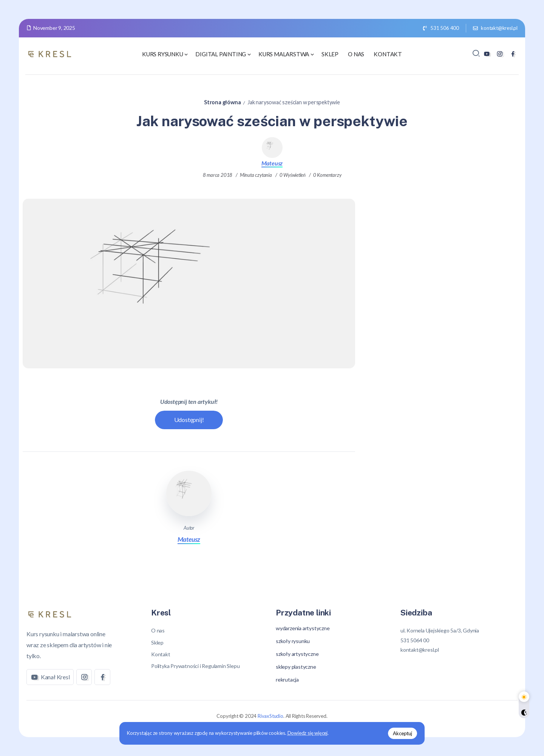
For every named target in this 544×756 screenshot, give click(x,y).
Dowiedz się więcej (309, 733)
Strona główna (222, 102)
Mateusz (272, 163)
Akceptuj (401, 733)
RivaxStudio (270, 716)
